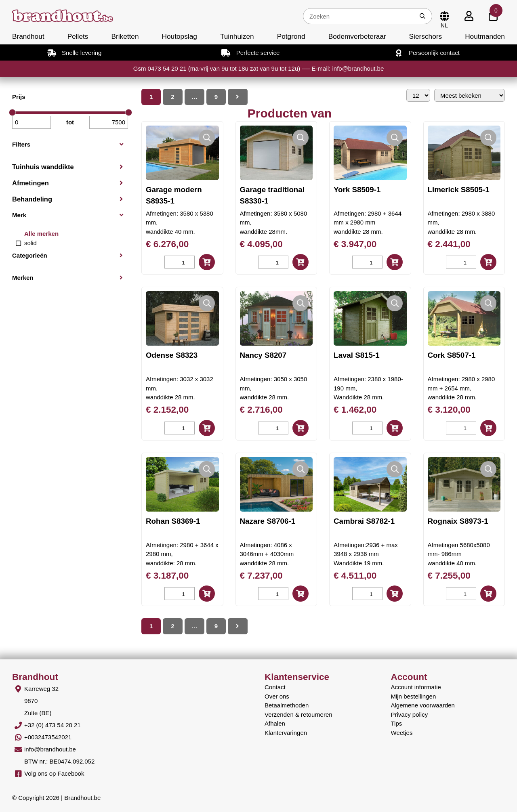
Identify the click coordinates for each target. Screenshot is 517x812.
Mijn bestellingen (414, 696)
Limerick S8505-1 (459, 190)
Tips (397, 723)
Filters (21, 144)
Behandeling (32, 199)
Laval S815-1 (357, 355)
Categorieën (30, 255)
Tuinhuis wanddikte (43, 167)
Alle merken (41, 234)
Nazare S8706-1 (268, 521)
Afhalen (275, 723)
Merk (19, 215)
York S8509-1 (357, 190)
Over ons (277, 696)
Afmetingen (30, 183)
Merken (23, 278)
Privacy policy (410, 714)
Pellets (78, 36)
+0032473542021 (48, 737)
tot (70, 122)
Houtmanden (485, 36)
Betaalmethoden (287, 705)
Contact (275, 687)
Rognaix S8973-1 (458, 521)
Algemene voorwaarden (423, 705)
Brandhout (28, 36)
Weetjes (402, 733)
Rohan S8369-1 (173, 521)
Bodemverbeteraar (357, 36)
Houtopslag (180, 36)
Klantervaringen (286, 733)
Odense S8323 (172, 355)
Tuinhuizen (237, 36)
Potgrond (291, 36)
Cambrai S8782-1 (364, 521)
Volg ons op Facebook (54, 773)
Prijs (19, 97)
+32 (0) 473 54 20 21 (53, 725)
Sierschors (426, 36)
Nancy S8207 (263, 355)
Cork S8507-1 (452, 355)
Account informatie (416, 687)
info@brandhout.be (50, 749)
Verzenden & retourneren (298, 714)
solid (30, 243)
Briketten (125, 36)
